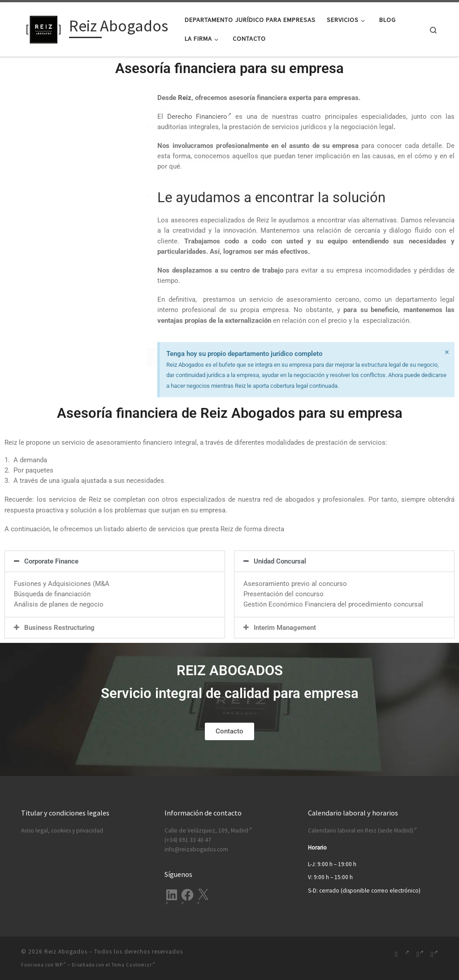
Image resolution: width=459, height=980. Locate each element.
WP (61, 965)
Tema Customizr (134, 965)
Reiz (185, 98)
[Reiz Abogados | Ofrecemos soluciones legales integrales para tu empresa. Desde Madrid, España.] (43, 28)
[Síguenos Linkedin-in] (407, 954)
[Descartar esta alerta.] (446, 352)
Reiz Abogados (66, 952)
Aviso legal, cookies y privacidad (62, 830)
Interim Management (285, 628)
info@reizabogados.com (196, 849)
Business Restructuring (59, 628)
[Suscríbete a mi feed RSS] (396, 954)
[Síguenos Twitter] (434, 954)
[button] (115, 561)
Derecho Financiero (199, 117)
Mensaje (85, 244)
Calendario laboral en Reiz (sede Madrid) (362, 830)
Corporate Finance (51, 561)
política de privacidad (43, 343)
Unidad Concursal (280, 561)
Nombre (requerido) (85, 135)
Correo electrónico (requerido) (85, 170)
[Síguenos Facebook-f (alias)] (420, 954)
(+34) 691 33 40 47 (188, 840)
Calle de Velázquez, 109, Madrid (208, 830)
